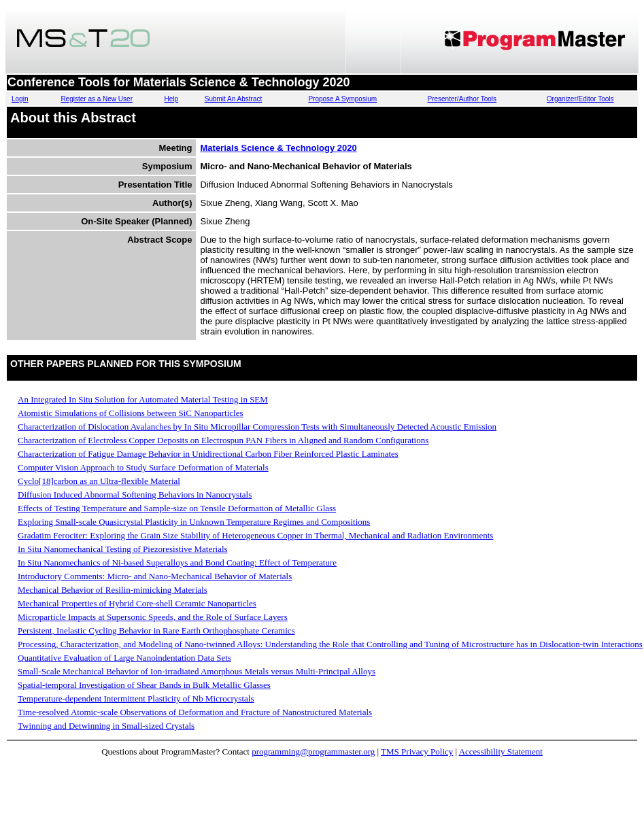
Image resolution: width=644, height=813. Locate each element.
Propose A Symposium (342, 99)
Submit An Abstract (234, 99)
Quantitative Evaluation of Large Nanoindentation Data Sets (124, 658)
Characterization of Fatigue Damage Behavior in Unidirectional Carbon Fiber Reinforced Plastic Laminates (208, 454)
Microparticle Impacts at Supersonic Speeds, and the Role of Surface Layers (153, 617)
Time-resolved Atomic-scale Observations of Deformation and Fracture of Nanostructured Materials (195, 712)
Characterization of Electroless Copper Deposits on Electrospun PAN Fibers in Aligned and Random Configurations (223, 440)
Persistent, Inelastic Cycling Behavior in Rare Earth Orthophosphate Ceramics (156, 630)
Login (20, 99)
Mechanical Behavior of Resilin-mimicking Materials (113, 590)
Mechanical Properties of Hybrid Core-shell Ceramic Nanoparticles (137, 603)
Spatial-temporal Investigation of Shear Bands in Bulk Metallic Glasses (144, 685)
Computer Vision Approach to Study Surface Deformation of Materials (143, 467)
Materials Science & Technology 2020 (279, 148)
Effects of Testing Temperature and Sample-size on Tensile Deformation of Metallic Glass (177, 508)
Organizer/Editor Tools (580, 99)
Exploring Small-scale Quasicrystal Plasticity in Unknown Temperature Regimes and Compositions (194, 522)
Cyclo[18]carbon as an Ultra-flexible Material (99, 481)
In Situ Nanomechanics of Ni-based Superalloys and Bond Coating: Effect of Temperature (177, 563)
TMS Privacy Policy (417, 751)
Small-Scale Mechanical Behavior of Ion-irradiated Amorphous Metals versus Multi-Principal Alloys (197, 671)
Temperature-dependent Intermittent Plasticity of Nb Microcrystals (136, 698)
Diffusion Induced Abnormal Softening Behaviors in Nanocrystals (135, 495)
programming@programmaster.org (313, 751)
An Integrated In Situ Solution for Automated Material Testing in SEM (143, 399)
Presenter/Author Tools (462, 99)
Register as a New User (97, 99)
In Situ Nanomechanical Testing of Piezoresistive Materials (123, 549)
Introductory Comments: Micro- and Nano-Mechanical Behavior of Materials (155, 576)
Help (171, 99)
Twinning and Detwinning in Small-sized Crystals (106, 726)
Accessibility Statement (501, 751)
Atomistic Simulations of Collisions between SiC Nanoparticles (130, 413)
